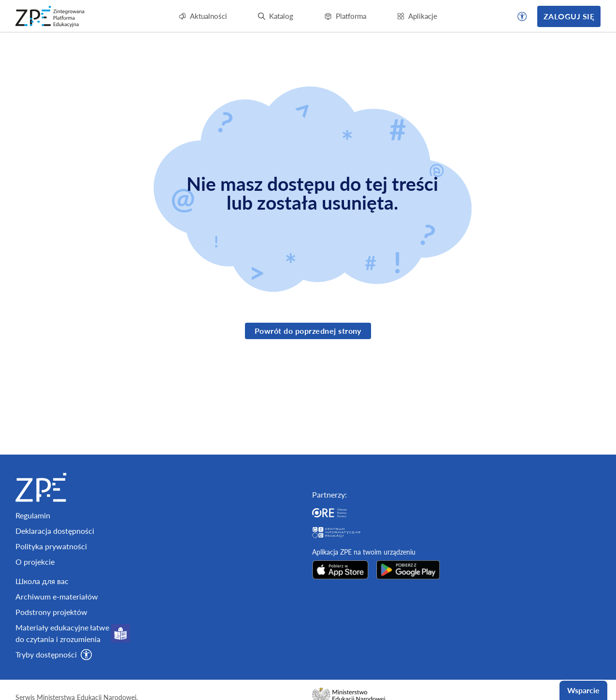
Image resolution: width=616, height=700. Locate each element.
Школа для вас (42, 654)
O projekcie (35, 635)
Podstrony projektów (51, 685)
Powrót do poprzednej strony (308, 331)
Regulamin (33, 589)
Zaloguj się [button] (569, 16)
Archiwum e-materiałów (57, 670)
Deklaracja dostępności (55, 604)
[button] (522, 16)
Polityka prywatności (51, 620)
